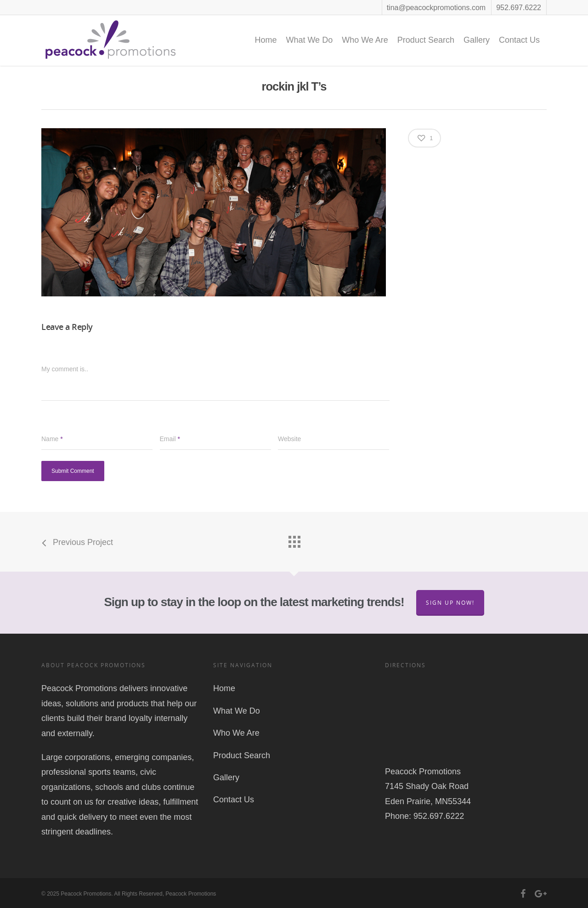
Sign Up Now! (450, 603)
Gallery (477, 40)
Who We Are (365, 40)
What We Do (309, 40)
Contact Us (519, 40)
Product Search (426, 40)
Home (266, 40)
